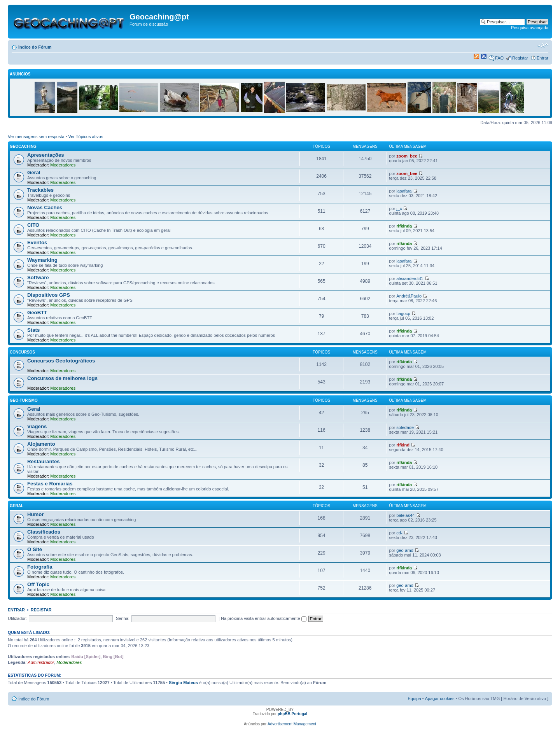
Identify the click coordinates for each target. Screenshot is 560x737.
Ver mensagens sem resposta (36, 137)
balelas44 (405, 515)
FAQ (499, 58)
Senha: (123, 618)
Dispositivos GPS (49, 295)
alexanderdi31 (410, 278)
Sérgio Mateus (183, 683)
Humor (36, 514)
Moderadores (63, 165)
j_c (399, 208)
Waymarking (42, 260)
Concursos (22, 352)
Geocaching (23, 146)
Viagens (37, 426)
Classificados (44, 532)
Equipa (414, 698)
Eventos (37, 242)
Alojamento (41, 444)
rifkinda (404, 226)
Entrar (542, 58)
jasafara (404, 191)
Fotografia (40, 567)
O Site (35, 549)
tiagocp (403, 313)
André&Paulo (409, 296)
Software (38, 277)
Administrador (41, 662)
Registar (520, 58)
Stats (33, 330)
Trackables (40, 190)
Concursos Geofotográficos (61, 361)
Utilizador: (17, 618)
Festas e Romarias (50, 484)
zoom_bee (407, 156)
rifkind (403, 445)
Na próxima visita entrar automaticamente (264, 618)
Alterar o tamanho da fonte (543, 46)
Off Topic (38, 584)
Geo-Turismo (24, 400)
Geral (34, 172)
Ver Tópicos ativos (86, 137)
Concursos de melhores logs (62, 378)
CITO (33, 225)
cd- (399, 533)
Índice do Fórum (35, 47)
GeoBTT (37, 312)
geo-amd (405, 550)
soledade (405, 427)
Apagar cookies (440, 698)
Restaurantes (44, 461)
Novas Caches (45, 207)
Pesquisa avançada (530, 28)
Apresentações (46, 155)
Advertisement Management (292, 724)
